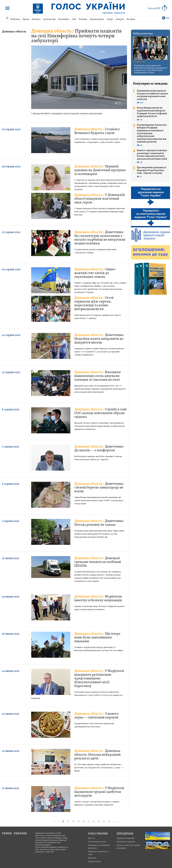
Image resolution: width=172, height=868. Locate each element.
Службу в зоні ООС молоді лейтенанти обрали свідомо (100, 413)
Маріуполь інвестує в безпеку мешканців (98, 598)
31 (89, 821)
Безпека (36, 19)
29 (78, 821)
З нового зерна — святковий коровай (96, 715)
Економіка (64, 19)
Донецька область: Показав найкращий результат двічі (97, 754)
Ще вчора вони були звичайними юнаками (97, 637)
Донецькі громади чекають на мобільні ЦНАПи (98, 562)
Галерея (120, 19)
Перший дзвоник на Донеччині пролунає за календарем (100, 170)
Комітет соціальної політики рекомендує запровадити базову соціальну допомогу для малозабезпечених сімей (152, 155)
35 (109, 821)
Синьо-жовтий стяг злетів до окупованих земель (95, 273)
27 (68, 821)
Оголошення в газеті (97, 842)
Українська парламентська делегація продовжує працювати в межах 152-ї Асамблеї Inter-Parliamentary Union (151, 69)
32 (94, 821)
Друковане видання (125, 838)
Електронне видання (126, 842)
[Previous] (58, 821)
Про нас (91, 838)
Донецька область (14, 31)
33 (99, 821)
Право (26, 19)
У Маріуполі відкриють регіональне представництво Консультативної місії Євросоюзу (99, 678)
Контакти (92, 858)
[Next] (113, 821)
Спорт (110, 19)
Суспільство (49, 19)
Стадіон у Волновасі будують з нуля (97, 131)
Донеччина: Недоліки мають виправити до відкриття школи (99, 339)
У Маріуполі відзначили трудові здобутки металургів (99, 792)
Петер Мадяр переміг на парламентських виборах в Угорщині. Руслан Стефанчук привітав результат (152, 112)
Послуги (131, 19)
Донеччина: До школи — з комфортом (99, 448)
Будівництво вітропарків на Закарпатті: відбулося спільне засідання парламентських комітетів (152, 95)
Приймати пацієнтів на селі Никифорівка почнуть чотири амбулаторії (76, 36)
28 (73, 821)
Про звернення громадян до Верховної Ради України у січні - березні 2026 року (152, 170)
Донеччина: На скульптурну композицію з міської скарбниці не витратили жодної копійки (100, 238)
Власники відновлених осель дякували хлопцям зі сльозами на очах (97, 376)
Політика (15, 19)
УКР (168, 18)
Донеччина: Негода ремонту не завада (99, 523)
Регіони (83, 19)
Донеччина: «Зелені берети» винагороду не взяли (99, 487)
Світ (74, 19)
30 (84, 821)
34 (104, 821)
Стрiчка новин (94, 861)
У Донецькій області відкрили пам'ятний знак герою (100, 198)
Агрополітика (97, 19)
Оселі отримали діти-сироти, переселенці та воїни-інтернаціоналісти (94, 303)
